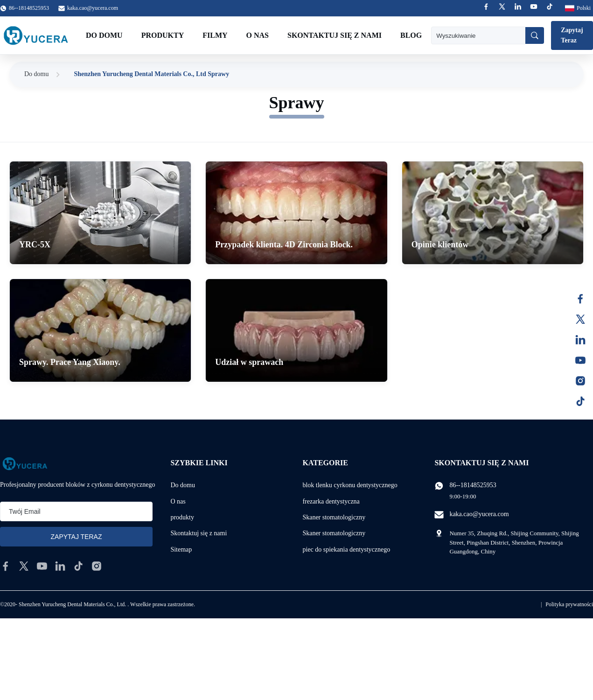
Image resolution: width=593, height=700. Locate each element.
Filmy (215, 35)
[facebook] (6, 566)
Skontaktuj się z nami (335, 35)
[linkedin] (60, 566)
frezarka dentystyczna (331, 501)
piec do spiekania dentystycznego (346, 549)
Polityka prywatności (569, 604)
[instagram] (97, 566)
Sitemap (181, 549)
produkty (182, 517)
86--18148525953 (473, 485)
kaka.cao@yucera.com (93, 8)
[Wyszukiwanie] (535, 35)
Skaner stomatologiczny (334, 517)
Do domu (104, 35)
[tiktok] (78, 566)
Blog (411, 35)
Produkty (163, 35)
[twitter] (24, 566)
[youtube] (42, 566)
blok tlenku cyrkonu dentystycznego (350, 485)
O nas (258, 35)
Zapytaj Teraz (572, 35)
